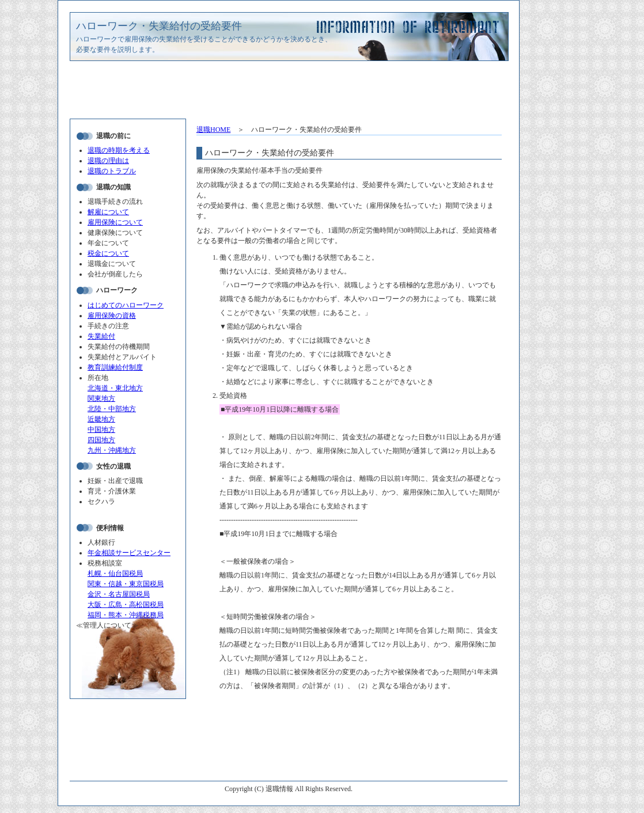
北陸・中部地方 (112, 409)
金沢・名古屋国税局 (119, 594)
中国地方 (101, 430)
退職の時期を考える (119, 150)
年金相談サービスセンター (129, 553)
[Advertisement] (289, 93)
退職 (213, 130)
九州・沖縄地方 (112, 450)
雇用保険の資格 (112, 316)
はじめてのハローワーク (126, 305)
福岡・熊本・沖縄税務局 (126, 615)
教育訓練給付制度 (115, 367)
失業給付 (101, 336)
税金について (108, 253)
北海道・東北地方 (115, 388)
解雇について (108, 212)
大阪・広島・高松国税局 (126, 605)
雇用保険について (115, 222)
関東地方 (101, 398)
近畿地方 (101, 419)
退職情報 (279, 789)
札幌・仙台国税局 (115, 573)
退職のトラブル (112, 171)
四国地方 (101, 440)
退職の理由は (108, 161)
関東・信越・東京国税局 (126, 584)
